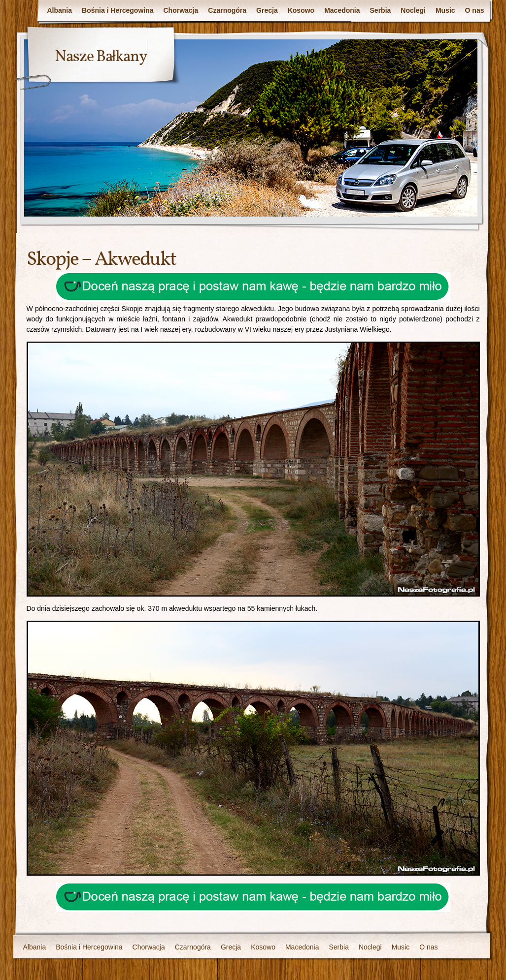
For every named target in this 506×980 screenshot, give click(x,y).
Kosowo (301, 10)
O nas (475, 10)
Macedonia (342, 10)
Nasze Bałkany (101, 57)
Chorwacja (181, 10)
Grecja (267, 10)
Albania (59, 10)
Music (445, 10)
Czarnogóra (227, 10)
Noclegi (413, 10)
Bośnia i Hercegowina (118, 10)
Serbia (381, 10)
